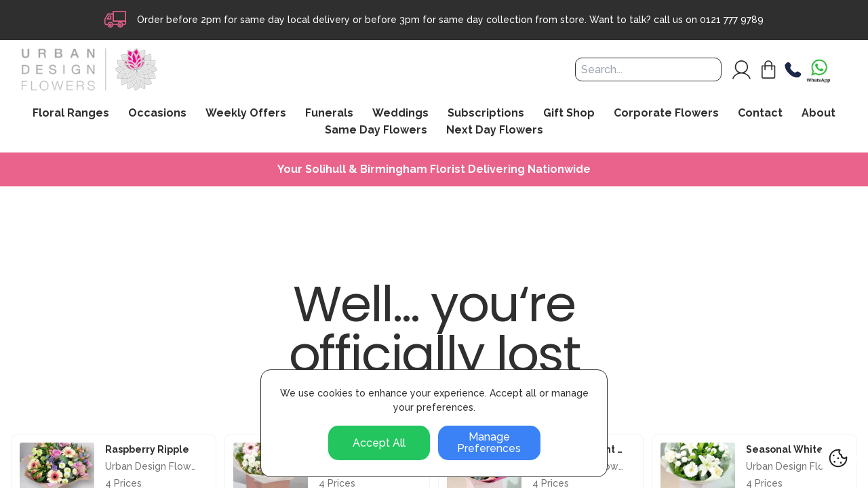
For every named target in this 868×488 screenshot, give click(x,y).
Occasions (157, 113)
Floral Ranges (71, 113)
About (818, 113)
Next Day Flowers (495, 130)
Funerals (329, 113)
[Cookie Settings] (838, 458)
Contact (760, 113)
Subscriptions (486, 113)
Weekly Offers (246, 113)
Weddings (400, 113)
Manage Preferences (489, 443)
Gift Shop (569, 113)
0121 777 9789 (732, 20)
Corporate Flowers (666, 113)
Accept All (379, 443)
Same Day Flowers (376, 130)
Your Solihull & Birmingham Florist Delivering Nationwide (434, 169)
